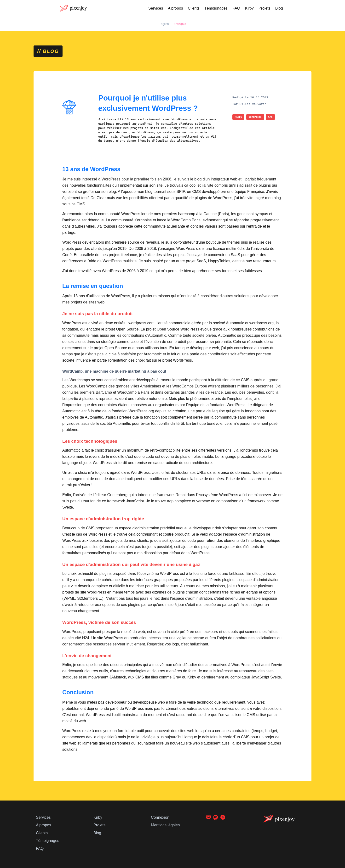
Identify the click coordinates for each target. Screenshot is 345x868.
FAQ (236, 8)
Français (180, 24)
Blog (279, 8)
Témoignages (216, 8)
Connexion (160, 817)
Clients (194, 8)
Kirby (249, 8)
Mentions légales (165, 825)
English (164, 24)
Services (156, 8)
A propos (175, 8)
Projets (264, 8)
